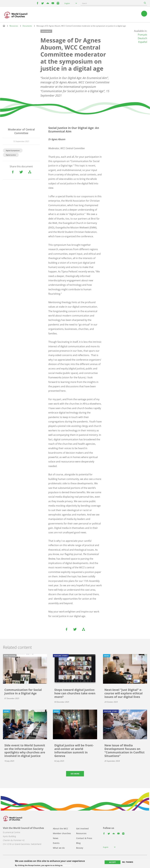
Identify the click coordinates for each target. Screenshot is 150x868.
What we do (59, 848)
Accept (112, 862)
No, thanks (128, 862)
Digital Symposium (13, 150)
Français (142, 35)
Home (4, 26)
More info (67, 865)
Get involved (82, 829)
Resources (14, 26)
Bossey (80, 848)
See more (75, 774)
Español (143, 42)
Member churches (62, 833)
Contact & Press (84, 838)
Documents (27, 26)
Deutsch (142, 38)
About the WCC (60, 829)
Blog (78, 843)
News (56, 838)
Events (56, 843)
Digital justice (11, 155)
